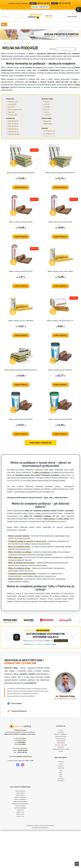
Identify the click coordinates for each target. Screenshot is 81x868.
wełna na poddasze (42, 511)
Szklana (48, 124)
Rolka (11, 163)
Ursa (61, 808)
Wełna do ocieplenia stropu (19, 606)
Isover (11, 107)
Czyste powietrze (61, 777)
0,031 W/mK (13, 124)
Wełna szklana (20, 833)
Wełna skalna (20, 831)
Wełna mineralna (20, 829)
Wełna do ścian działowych (20, 842)
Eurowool (12, 104)
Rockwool (61, 804)
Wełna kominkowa (16, 617)
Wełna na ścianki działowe (19, 574)
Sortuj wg (52, 49)
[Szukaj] (21, 16)
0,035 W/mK (13, 134)
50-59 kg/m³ (49, 142)
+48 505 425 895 (43, 3)
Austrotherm (61, 819)
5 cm (47, 107)
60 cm (47, 171)
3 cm (46, 102)
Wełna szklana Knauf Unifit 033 (21, 458)
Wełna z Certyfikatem (61, 773)
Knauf (61, 813)
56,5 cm (47, 165)
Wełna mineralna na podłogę (20, 590)
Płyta (11, 161)
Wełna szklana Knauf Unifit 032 (60, 408)
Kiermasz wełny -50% (61, 783)
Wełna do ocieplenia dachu (19, 585)
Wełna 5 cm (20, 848)
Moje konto (61, 771)
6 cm (47, 110)
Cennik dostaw (61, 779)
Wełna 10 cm (20, 850)
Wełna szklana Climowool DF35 (60, 260)
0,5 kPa (11, 151)
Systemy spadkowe (20, 846)
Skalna (47, 121)
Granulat (12, 158)
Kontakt (61, 789)
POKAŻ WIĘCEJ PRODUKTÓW (40, 481)
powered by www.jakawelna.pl (40, 866)
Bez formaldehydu (51, 158)
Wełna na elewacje (20, 836)
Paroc (11, 112)
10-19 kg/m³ (49, 131)
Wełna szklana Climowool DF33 (21, 260)
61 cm (47, 173)
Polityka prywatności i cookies (61, 787)
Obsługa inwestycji (61, 775)
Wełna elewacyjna (15, 596)
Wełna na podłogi (20, 844)
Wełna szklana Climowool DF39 (21, 310)
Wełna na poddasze (20, 838)
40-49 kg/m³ (49, 139)
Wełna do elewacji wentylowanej (21, 601)
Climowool (13, 102)
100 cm (47, 179)
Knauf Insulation (15, 110)
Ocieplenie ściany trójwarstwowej (22, 612)
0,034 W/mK (13, 132)
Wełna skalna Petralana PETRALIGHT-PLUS (21, 408)
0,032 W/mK (13, 126)
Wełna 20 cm (20, 855)
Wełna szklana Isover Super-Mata (60, 310)
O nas (61, 768)
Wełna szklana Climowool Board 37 (60, 359)
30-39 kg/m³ (49, 136)
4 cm (46, 104)
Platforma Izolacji (8, 43)
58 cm (47, 168)
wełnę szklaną (49, 557)
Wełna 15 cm (20, 852)
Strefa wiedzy (61, 781)
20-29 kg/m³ (49, 134)
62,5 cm (47, 176)
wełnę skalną (64, 557)
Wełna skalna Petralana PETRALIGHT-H (60, 211)
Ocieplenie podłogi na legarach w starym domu (27, 579)
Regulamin (61, 785)
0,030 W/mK (13, 121)
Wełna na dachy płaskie (20, 840)
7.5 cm (47, 115)
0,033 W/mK (13, 129)
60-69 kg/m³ (49, 144)
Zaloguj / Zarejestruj (40, 7)
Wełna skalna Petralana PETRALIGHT (21, 211)
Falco (61, 815)
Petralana (12, 115)
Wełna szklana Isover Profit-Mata (21, 359)
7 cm (46, 112)
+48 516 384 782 (64, 3)
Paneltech (61, 817)
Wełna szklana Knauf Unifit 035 (60, 458)
